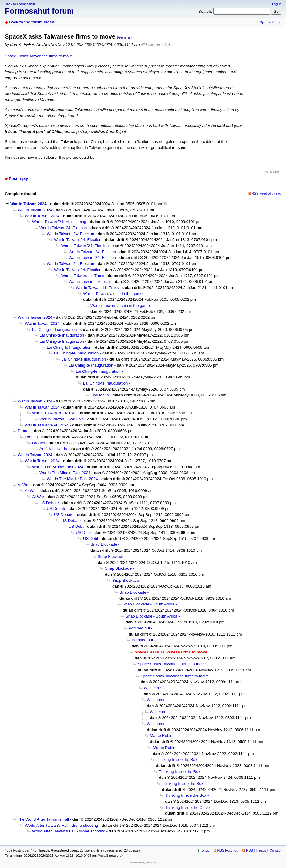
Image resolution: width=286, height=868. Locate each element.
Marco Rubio (161, 736)
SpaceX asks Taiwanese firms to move (39, 56)
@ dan (168, 45)
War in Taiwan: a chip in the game (113, 294)
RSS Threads (256, 850)
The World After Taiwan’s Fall (43, 819)
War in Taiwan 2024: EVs (54, 413)
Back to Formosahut (20, 4)
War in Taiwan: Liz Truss (83, 276)
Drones (24, 431)
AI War (24, 485)
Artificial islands (53, 449)
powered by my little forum (143, 863)
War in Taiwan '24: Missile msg (59, 222)
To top (205, 850)
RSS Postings (228, 850)
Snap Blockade (104, 544)
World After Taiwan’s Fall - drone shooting (61, 825)
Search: (205, 11)
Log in (277, 4)
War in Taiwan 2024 (28, 204)
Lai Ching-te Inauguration (54, 329)
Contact (275, 850)
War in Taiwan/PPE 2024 (47, 425)
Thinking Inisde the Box (177, 759)
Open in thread (270, 22)
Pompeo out (139, 628)
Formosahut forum (39, 11)
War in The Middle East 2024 (58, 467)
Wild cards (153, 688)
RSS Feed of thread (267, 193)
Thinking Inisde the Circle (187, 807)
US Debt (76, 526)
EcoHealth (99, 395)
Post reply (18, 179)
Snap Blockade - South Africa (148, 604)
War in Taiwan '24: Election (63, 228)
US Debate (49, 503)
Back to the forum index (31, 22)
